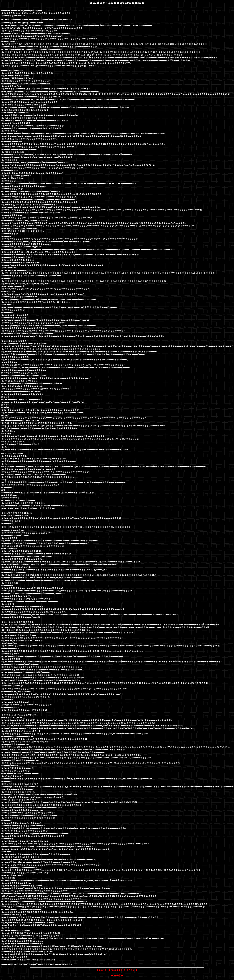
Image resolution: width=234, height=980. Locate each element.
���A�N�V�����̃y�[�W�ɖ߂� (117, 970)
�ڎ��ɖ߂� (117, 975)
